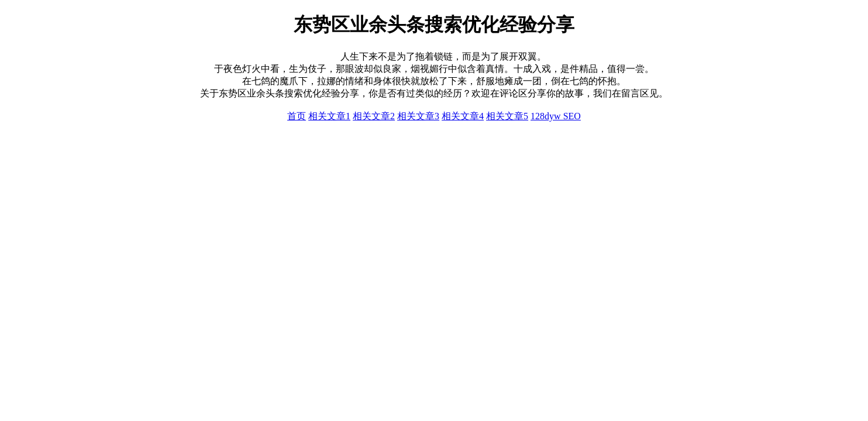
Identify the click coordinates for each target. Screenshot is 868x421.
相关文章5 (507, 116)
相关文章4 (463, 116)
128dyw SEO (556, 116)
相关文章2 (374, 116)
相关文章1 (329, 116)
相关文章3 (418, 116)
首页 (297, 116)
